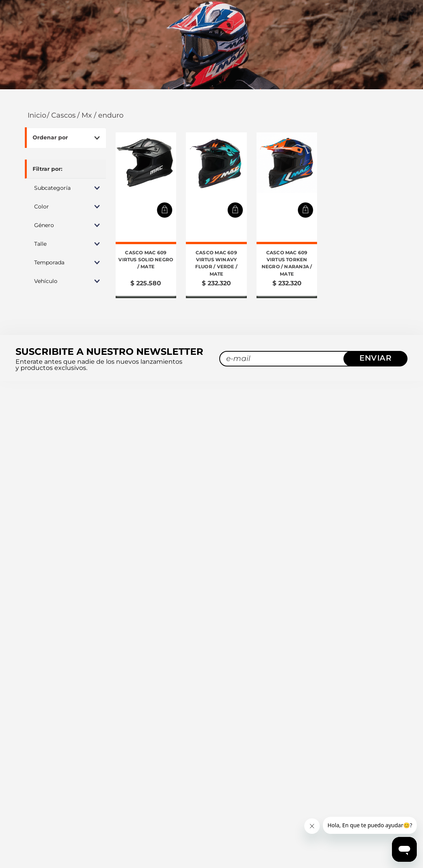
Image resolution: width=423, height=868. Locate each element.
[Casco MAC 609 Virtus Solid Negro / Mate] (146, 199)
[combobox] (328, 36)
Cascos (63, 99)
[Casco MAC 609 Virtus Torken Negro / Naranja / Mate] (287, 199)
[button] (65, 171)
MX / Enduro (102, 99)
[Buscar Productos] (380, 36)
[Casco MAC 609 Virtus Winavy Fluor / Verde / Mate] (216, 199)
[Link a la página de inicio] (36, 99)
